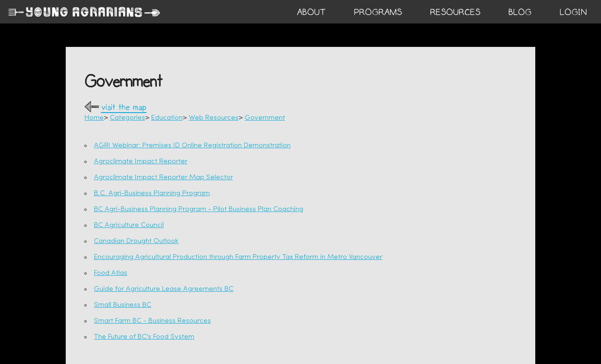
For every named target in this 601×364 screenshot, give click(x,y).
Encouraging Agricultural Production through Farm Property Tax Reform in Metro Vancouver (238, 257)
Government (265, 118)
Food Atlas (111, 273)
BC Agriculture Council (129, 225)
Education (167, 118)
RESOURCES (455, 12)
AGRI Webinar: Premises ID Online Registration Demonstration (192, 146)
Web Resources (214, 118)
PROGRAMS (378, 12)
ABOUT (311, 12)
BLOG (520, 12)
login (573, 12)
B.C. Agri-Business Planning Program (152, 193)
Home (94, 118)
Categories (127, 118)
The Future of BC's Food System (144, 337)
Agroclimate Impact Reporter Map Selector (163, 178)
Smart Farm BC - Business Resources (152, 321)
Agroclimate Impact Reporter (141, 162)
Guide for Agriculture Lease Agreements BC (164, 289)
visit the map (124, 108)
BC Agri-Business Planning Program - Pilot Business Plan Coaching (199, 209)
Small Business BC (123, 305)
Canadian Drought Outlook (136, 241)
